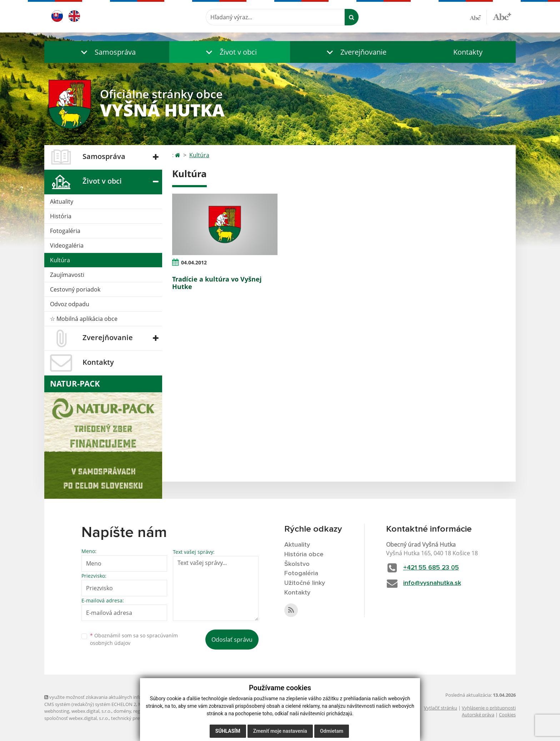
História (61, 216)
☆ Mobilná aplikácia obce (84, 319)
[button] (107, 52)
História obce (304, 554)
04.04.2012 (194, 262)
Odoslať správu (232, 640)
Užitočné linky (305, 583)
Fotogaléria (65, 231)
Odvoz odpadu (70, 304)
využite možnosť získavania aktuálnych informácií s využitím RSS (115, 697)
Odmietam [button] (332, 731)
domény (122, 711)
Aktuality (62, 202)
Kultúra (60, 260)
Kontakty (468, 52)
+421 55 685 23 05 (431, 568)
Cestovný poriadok (75, 289)
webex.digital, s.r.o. (91, 711)
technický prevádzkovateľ (138, 718)
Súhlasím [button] (228, 731)
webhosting (57, 711)
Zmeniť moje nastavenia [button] (280, 731)
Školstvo (297, 564)
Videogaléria (67, 245)
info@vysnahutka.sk (432, 583)
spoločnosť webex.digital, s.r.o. (77, 718)
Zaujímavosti (67, 275)
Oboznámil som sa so (134, 639)
